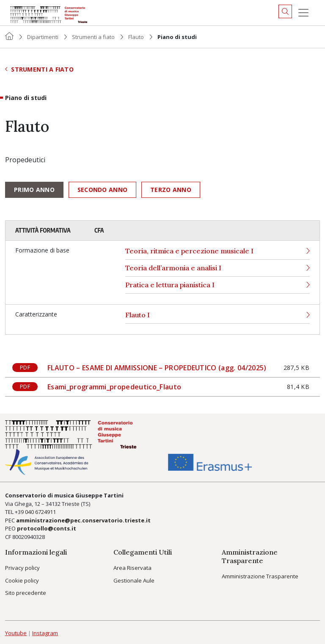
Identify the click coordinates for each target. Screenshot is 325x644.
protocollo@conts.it (47, 528)
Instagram (45, 633)
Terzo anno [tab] (171, 190)
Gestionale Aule (134, 580)
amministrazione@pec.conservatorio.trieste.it (83, 520)
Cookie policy (22, 580)
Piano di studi (26, 98)
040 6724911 (40, 512)
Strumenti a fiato (93, 37)
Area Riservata (132, 568)
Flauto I (218, 315)
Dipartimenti (43, 37)
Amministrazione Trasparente (260, 576)
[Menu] (303, 13)
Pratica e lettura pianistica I (218, 285)
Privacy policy (22, 568)
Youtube (16, 633)
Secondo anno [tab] (102, 190)
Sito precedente (26, 593)
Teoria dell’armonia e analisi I (218, 268)
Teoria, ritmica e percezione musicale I (218, 251)
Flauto (136, 37)
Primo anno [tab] (34, 190)
